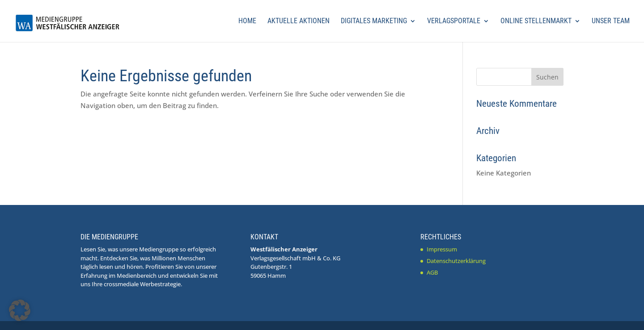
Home (247, 21)
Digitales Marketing (374, 21)
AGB (432, 272)
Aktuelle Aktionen (299, 21)
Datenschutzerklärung (456, 261)
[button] (20, 310)
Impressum (442, 249)
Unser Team (611, 21)
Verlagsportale (454, 21)
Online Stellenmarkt (536, 21)
